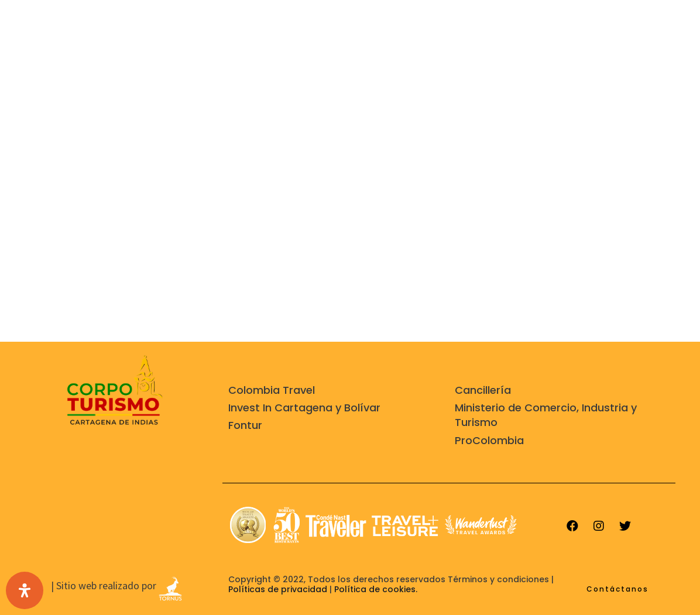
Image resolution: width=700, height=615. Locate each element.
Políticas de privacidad (278, 589)
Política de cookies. (376, 589)
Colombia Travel (272, 390)
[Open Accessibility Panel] (25, 590)
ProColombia (489, 440)
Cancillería (483, 390)
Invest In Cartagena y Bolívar (304, 408)
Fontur (245, 425)
